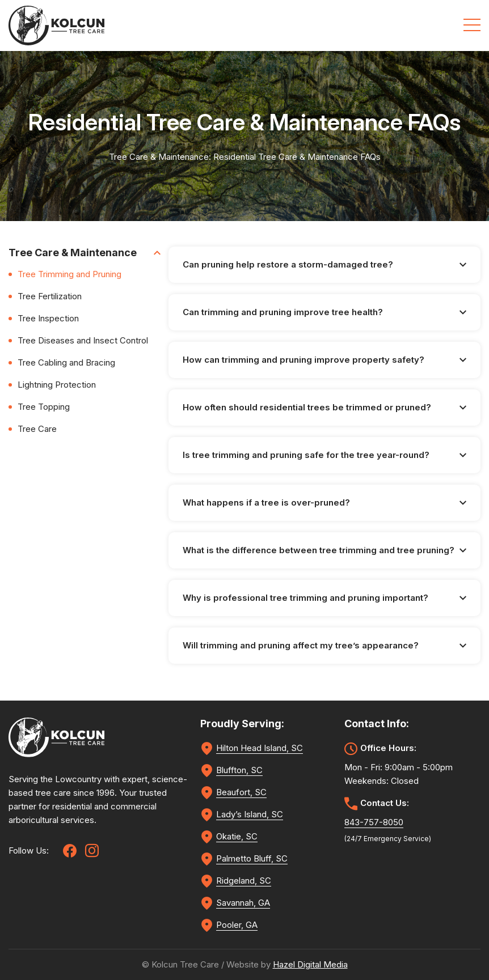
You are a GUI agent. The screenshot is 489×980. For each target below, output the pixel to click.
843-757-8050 (374, 822)
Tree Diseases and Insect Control (83, 340)
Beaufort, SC (241, 792)
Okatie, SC (237, 836)
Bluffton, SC (239, 770)
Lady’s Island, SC (250, 814)
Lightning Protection (57, 385)
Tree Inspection (48, 318)
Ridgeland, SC (244, 881)
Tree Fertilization (50, 296)
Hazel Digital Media (310, 964)
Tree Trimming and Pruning (69, 274)
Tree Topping (44, 407)
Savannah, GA (243, 903)
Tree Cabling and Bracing (66, 362)
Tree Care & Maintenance (85, 253)
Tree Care (37, 429)
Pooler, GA (237, 925)
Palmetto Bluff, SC (252, 858)
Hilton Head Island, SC (260, 748)
